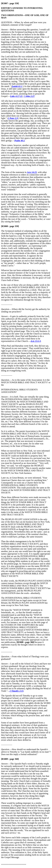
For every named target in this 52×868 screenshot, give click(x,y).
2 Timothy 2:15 (17, 691)
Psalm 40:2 (20, 141)
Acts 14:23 (32, 172)
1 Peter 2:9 (13, 118)
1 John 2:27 (29, 96)
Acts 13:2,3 (36, 341)
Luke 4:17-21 (16, 96)
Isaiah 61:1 (17, 86)
